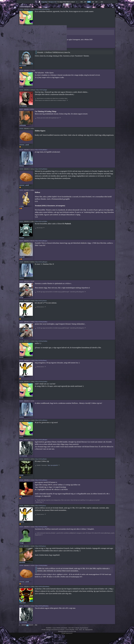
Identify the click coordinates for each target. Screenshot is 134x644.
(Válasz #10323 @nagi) (41, 90)
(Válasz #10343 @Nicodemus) (42, 587)
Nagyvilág (44, 2)
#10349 (21, 565)
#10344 (21, 459)
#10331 (21, 190)
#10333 (21, 241)
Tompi (21, 543)
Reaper (22, 238)
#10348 (21, 546)
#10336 (21, 301)
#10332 (21, 221)
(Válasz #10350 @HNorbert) (41, 606)
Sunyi (21, 297)
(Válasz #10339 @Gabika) (41, 382)
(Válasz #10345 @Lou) (40, 506)
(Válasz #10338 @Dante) (41, 360)
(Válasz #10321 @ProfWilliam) (42, 9)
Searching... (46, 31)
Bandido (22, 562)
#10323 (21, 29)
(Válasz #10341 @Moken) (41, 420)
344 (85, 2)
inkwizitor (23, 125)
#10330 (21, 169)
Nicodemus (23, 456)
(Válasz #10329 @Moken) (41, 169)
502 (102, 2)
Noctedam (23, 65)
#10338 (21, 341)
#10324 (21, 49)
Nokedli (22, 257)
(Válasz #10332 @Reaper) (41, 241)
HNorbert (22, 603)
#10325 (21, 70)
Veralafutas (23, 106)
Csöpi (21, 475)
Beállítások (40, 2)
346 (93, 2)
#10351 (21, 606)
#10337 (21, 322)
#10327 (21, 109)
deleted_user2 (24, 145)
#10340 (21, 382)
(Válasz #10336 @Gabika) (41, 322)
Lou (21, 496)
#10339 (21, 360)
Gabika (22, 317)
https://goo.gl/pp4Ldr (53, 465)
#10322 (21, 9)
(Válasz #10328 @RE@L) (41, 150)
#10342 (21, 420)
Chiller (22, 206)
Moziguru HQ (52, 2)
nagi (21, 45)
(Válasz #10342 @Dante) (41, 459)
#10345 (21, 480)
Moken (22, 166)
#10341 (21, 401)
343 (82, 2)
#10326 (21, 90)
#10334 (21, 262)
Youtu (37, 34)
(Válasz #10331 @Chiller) (41, 221)
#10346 (21, 506)
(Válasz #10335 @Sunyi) (41, 301)
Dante (21, 25)
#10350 (21, 587)
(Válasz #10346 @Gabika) (41, 565)
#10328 (21, 129)
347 (96, 2)
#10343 (21, 440)
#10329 (21, 150)
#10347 (21, 527)
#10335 (21, 281)
